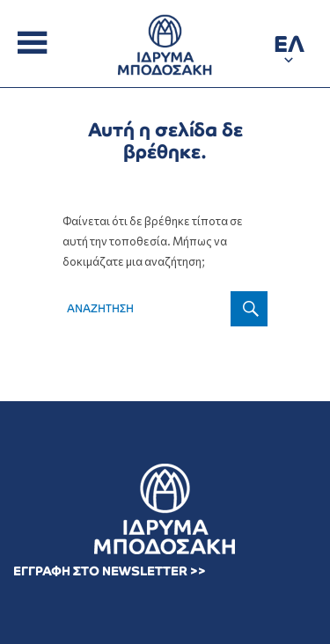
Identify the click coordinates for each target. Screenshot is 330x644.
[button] (289, 47)
